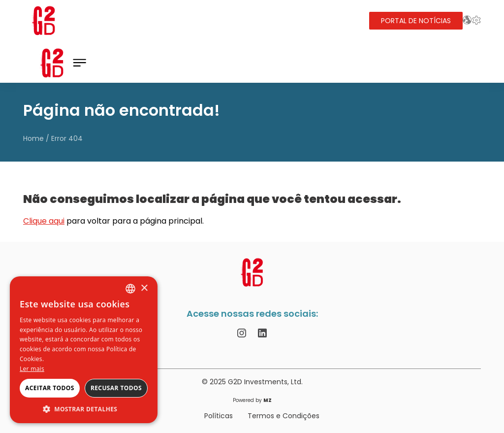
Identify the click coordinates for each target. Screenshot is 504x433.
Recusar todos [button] (116, 388)
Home (33, 138)
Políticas (219, 416)
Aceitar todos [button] (50, 388)
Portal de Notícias (416, 21)
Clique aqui (44, 221)
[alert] (84, 350)
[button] (84, 409)
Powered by (252, 400)
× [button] (144, 288)
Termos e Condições (283, 416)
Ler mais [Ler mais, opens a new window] (32, 369)
